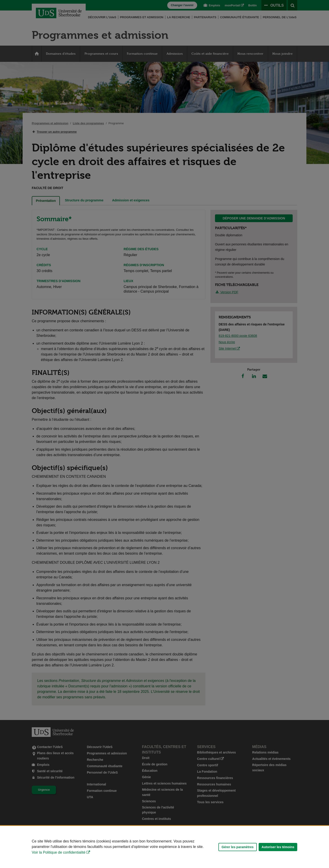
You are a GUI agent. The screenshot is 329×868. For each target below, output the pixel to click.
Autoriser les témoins (278, 847)
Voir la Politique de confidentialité (59, 852)
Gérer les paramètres (238, 847)
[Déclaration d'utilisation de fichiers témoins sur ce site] (164, 847)
